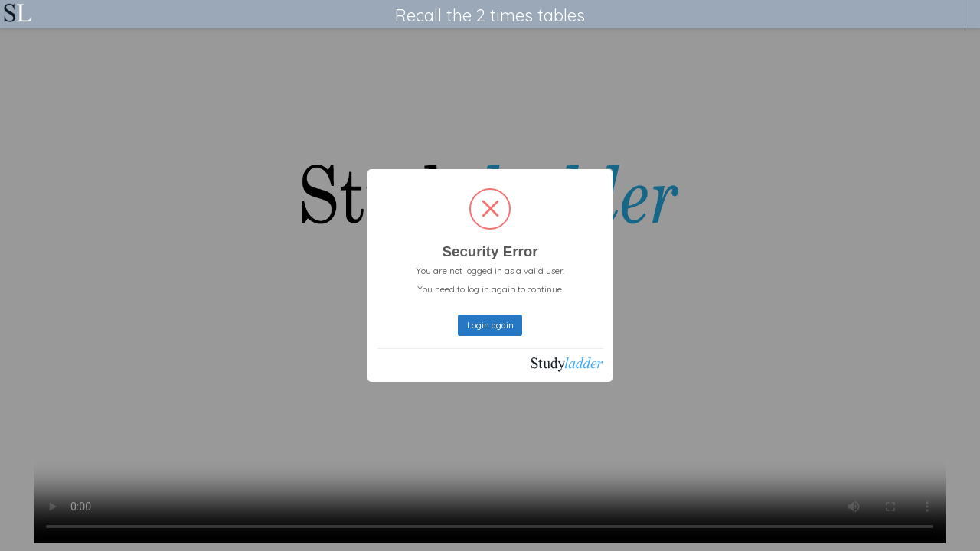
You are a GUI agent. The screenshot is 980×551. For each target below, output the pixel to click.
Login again (490, 325)
